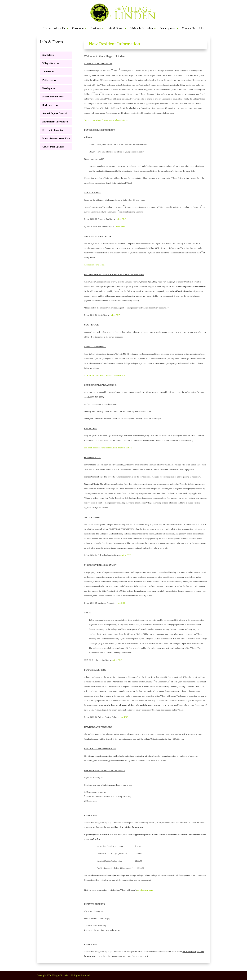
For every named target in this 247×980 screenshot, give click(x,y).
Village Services (51, 63)
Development (167, 29)
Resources (78, 29)
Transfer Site (49, 72)
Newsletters (48, 55)
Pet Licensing (49, 80)
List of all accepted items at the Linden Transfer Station (108, 448)
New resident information (55, 122)
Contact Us (188, 29)
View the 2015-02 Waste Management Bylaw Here (106, 375)
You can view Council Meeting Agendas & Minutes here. (109, 120)
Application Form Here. (94, 265)
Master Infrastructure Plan (56, 138)
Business (96, 29)
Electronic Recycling (53, 130)
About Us (60, 29)
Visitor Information (142, 29)
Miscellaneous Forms (53, 97)
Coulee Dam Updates (53, 147)
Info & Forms (116, 29)
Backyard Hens (50, 105)
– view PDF (121, 219)
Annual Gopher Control (55, 113)
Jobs (201, 29)
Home (47, 29)
